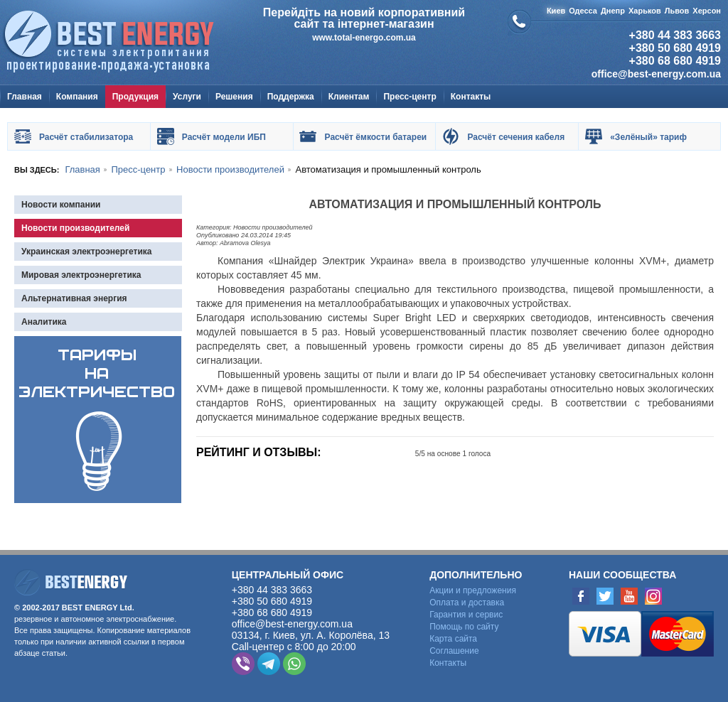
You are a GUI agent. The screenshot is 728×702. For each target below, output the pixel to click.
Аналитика (44, 322)
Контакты (471, 97)
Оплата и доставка (467, 603)
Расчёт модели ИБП (224, 137)
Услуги (187, 97)
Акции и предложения (473, 590)
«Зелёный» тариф (648, 137)
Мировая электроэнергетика (81, 275)
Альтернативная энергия (74, 298)
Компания (77, 97)
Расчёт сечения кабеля (516, 137)
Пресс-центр (409, 97)
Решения (234, 97)
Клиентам (349, 97)
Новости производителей (75, 228)
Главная (25, 97)
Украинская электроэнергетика (87, 252)
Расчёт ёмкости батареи (376, 137)
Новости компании (61, 205)
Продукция (135, 97)
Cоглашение (454, 651)
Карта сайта (453, 639)
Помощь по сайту (464, 627)
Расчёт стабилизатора (86, 137)
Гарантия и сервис (466, 615)
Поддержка (291, 97)
